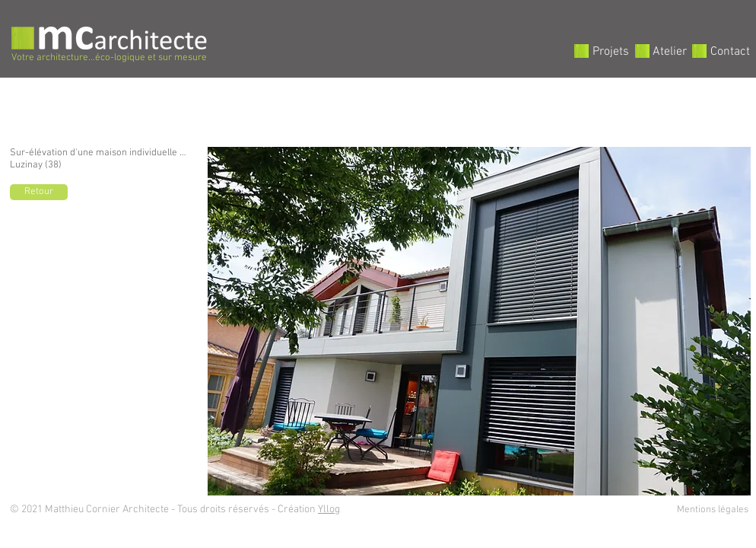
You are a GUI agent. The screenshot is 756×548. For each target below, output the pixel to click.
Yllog (329, 510)
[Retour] (39, 192)
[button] (479, 321)
